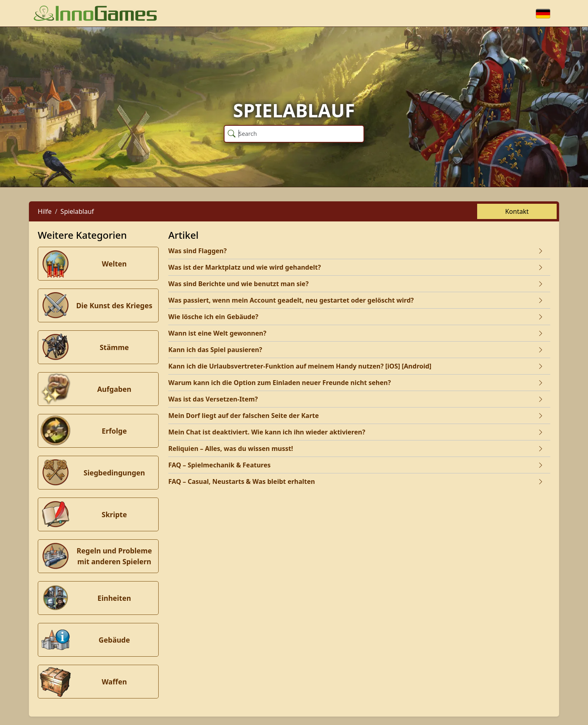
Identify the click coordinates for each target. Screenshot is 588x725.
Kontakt (517, 211)
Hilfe (45, 211)
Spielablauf (77, 211)
